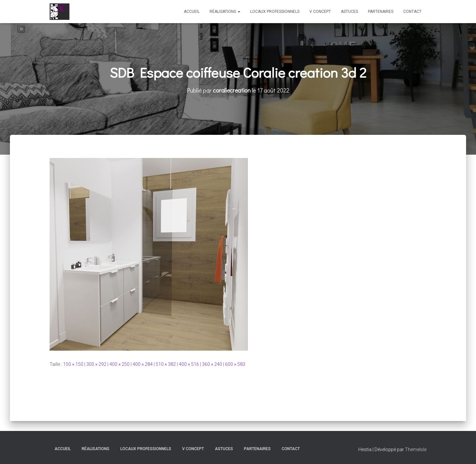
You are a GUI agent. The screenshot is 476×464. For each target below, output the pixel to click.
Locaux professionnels (275, 12)
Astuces (349, 12)
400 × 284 (143, 364)
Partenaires (381, 12)
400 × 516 (189, 364)
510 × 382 (166, 364)
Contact (412, 12)
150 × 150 (73, 364)
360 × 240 (212, 364)
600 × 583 (235, 364)
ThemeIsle (416, 449)
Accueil (192, 12)
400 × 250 (119, 364)
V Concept (320, 12)
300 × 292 (96, 364)
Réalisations (225, 12)
